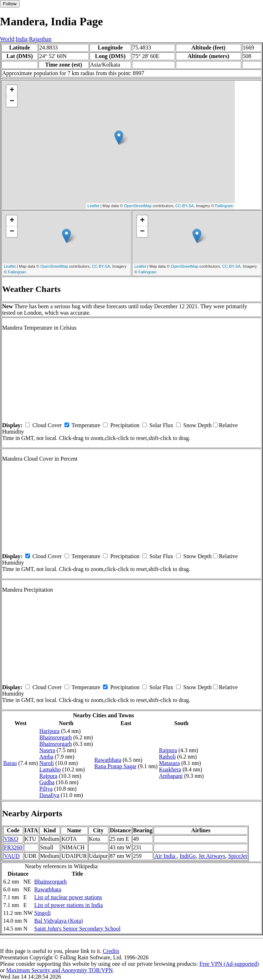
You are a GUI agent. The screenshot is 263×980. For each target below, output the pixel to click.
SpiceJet (238, 856)
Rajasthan (40, 39)
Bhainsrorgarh (55, 737)
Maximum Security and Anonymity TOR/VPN (59, 970)
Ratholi (167, 757)
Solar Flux (161, 425)
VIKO (11, 839)
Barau (10, 763)
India (22, 39)
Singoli (42, 913)
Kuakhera (170, 769)
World (7, 39)
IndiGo (188, 856)
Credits (111, 951)
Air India (165, 856)
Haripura (49, 731)
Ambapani (171, 776)
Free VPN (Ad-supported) (229, 964)
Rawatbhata (108, 760)
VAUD (12, 856)
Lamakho (50, 769)
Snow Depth (197, 425)
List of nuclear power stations (68, 897)
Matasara (169, 763)
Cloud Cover (47, 425)
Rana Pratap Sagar (115, 766)
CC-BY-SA (185, 206)
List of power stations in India (68, 905)
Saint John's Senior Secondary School (77, 929)
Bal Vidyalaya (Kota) (58, 921)
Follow (10, 4)
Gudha (47, 782)
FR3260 (13, 847)
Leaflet (94, 206)
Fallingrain (224, 206)
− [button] (12, 101)
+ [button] (12, 90)
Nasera (47, 750)
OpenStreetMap (138, 206)
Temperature (86, 425)
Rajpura (48, 776)
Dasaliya (49, 795)
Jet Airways (212, 856)
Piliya (46, 789)
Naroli (47, 763)
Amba (46, 757)
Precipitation (125, 425)
